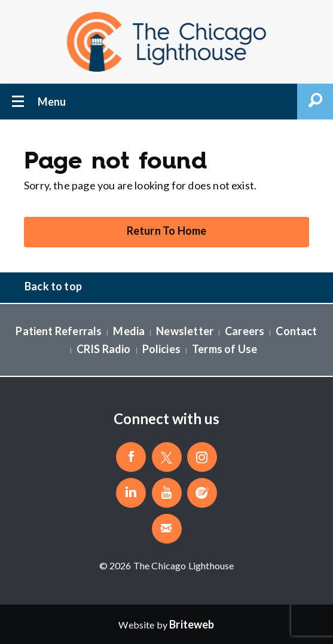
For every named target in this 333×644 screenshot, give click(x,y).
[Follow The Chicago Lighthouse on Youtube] (167, 493)
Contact (296, 331)
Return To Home (167, 231)
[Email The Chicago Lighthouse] (167, 529)
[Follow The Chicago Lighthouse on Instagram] (202, 457)
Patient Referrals (59, 331)
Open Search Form (315, 102)
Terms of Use (224, 349)
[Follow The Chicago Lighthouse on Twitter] (167, 457)
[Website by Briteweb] (192, 624)
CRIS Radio (104, 349)
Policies (161, 349)
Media (129, 331)
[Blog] (202, 493)
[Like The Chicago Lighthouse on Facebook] (131, 457)
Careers (245, 331)
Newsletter (185, 331)
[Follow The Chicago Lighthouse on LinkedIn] (131, 493)
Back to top (53, 286)
